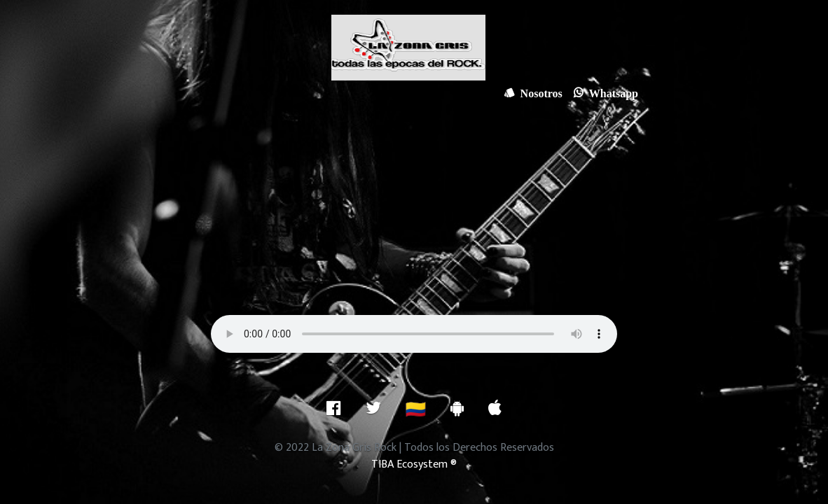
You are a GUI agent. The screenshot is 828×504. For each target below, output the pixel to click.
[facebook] (334, 408)
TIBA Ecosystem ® (414, 464)
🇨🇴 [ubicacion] (416, 410)
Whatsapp (611, 92)
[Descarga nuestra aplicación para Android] (457, 408)
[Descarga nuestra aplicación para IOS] (495, 408)
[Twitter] (373, 408)
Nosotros (539, 92)
